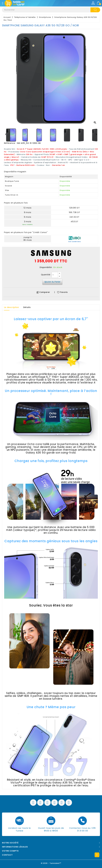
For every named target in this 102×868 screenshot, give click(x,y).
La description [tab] (12, 307)
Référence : (10, 143)
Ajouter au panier (52, 282)
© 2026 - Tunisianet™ (51, 863)
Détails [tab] (28, 307)
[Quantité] (55, 275)
